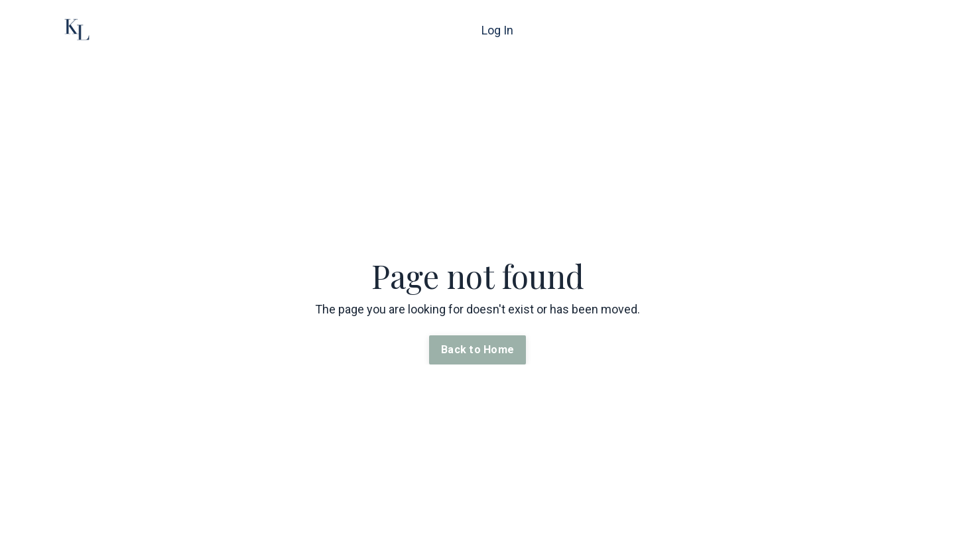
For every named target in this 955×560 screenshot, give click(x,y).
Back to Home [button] (477, 350)
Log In (497, 30)
